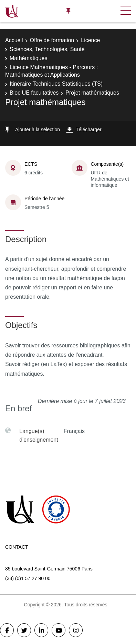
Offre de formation (52, 40)
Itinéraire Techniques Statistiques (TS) (56, 84)
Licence (90, 40)
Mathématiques (28, 58)
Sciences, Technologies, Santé (47, 49)
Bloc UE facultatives (34, 93)
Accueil (14, 40)
